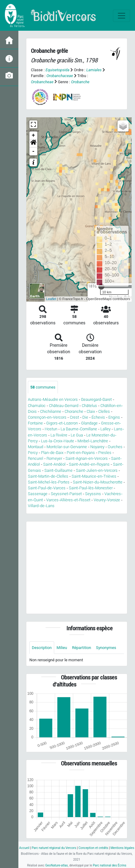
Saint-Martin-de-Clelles (48, 476)
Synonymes (106, 648)
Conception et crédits (93, 848)
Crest (74, 417)
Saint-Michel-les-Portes (49, 482)
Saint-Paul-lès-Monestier (91, 488)
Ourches (115, 447)
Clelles (104, 411)
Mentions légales (122, 848)
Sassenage (38, 494)
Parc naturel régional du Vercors (54, 848)
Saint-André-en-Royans (89, 464)
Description (42, 648)
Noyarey (97, 447)
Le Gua (77, 435)
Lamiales (94, 70)
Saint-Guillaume (58, 470)
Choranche (74, 411)
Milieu (62, 648)
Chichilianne (51, 411)
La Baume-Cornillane (79, 429)
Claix (91, 411)
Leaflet (51, 299)
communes (43, 387)
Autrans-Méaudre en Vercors (53, 399)
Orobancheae (42, 82)
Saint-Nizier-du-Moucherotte (98, 482)
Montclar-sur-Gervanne (67, 447)
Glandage (89, 423)
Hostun (51, 429)
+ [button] (34, 135)
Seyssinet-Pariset (66, 494)
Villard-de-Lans (41, 506)
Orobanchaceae (60, 76)
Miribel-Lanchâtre (93, 441)
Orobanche (80, 82)
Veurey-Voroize (107, 500)
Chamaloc (37, 406)
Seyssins (93, 494)
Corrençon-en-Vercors (47, 417)
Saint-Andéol (54, 464)
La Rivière (59, 435)
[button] (33, 143)
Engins (114, 417)
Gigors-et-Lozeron (62, 423)
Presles (105, 453)
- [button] (34, 151)
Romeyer (54, 458)
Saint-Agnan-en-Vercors (87, 458)
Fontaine (35, 423)
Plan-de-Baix (52, 453)
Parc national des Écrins (109, 865)
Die (85, 417)
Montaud (36, 447)
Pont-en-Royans (81, 453)
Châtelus (89, 406)
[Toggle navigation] (122, 16)
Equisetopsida (58, 70)
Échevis (98, 417)
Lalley (105, 429)
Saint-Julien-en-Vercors (97, 470)
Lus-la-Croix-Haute (58, 441)
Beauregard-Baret (96, 399)
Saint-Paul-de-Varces (47, 488)
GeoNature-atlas (57, 865)
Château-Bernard (64, 406)
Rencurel (36, 458)
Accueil (24, 848)
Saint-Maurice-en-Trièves (94, 476)
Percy (33, 453)
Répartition (81, 648)
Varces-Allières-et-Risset (68, 500)
